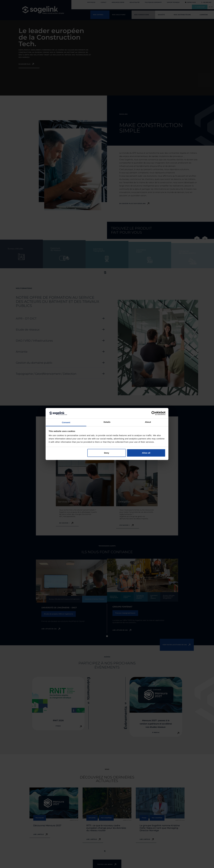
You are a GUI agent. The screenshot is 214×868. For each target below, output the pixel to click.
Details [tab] (107, 422)
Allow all (146, 453)
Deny (107, 453)
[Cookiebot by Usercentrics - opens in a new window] (153, 413)
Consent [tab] (66, 422)
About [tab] (148, 422)
